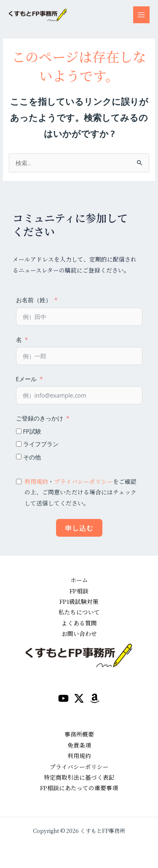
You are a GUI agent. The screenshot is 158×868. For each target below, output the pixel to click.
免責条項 (79, 745)
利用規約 (36, 481)
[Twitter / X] (79, 698)
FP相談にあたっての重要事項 (79, 788)
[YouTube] (63, 698)
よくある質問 (79, 623)
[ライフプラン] (19, 444)
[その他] (19, 457)
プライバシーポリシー (83, 481)
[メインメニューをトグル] (141, 15)
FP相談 (79, 591)
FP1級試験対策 (79, 601)
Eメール (26, 379)
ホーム (79, 580)
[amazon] (95, 698)
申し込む (79, 528)
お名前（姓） (34, 300)
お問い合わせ (79, 633)
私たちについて (79, 612)
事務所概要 (79, 734)
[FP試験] (19, 431)
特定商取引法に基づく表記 (79, 777)
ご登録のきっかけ (40, 418)
